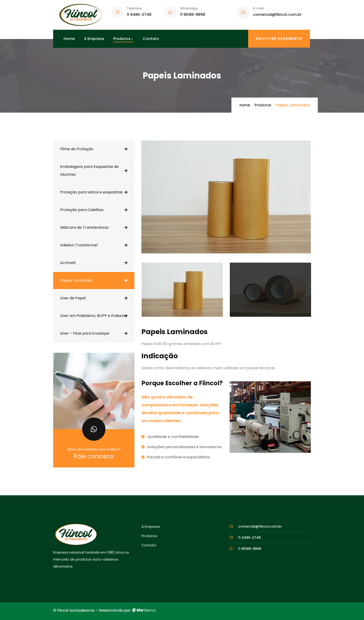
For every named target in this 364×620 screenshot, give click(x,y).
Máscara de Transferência (84, 227)
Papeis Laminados (76, 280)
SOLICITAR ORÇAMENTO (279, 39)
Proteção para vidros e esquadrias (91, 192)
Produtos (263, 105)
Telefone (134, 8)
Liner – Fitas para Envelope (85, 333)
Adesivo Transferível (79, 245)
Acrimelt (68, 263)
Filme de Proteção (77, 149)
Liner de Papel (73, 298)
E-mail (258, 8)
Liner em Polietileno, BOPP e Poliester (94, 316)
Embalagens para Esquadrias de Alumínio (89, 171)
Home (245, 105)
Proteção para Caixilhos (82, 210)
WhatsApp (189, 8)
